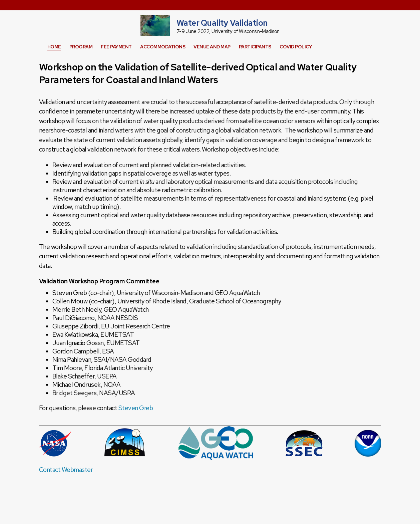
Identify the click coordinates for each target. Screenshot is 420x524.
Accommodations (163, 47)
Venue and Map (212, 47)
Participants (255, 47)
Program (81, 47)
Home (54, 47)
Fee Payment (116, 47)
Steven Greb (136, 408)
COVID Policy (296, 47)
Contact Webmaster (66, 470)
